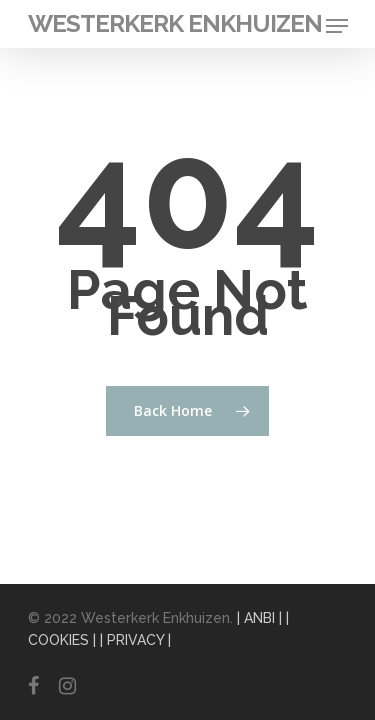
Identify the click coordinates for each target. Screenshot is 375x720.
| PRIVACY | (135, 640)
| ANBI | (259, 618)
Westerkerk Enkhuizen (175, 24)
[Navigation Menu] (337, 26)
